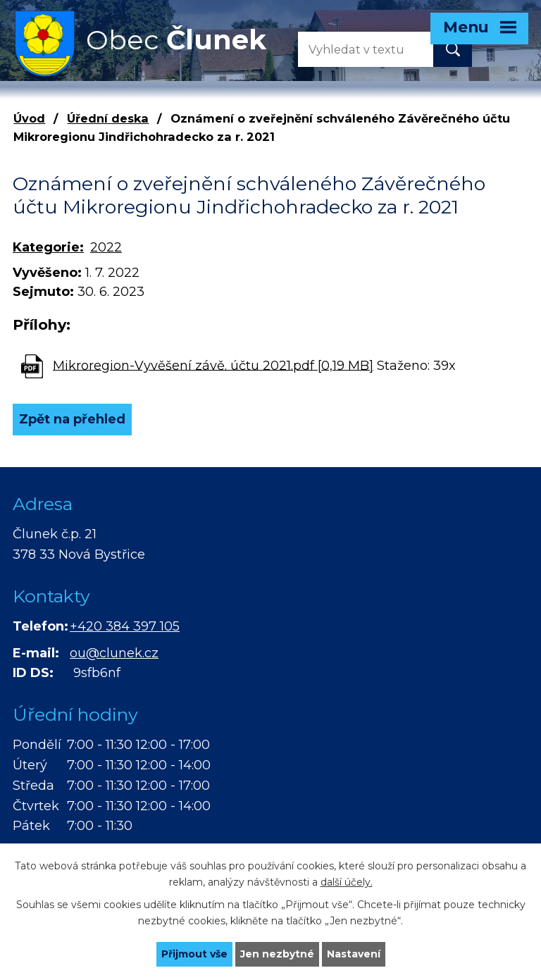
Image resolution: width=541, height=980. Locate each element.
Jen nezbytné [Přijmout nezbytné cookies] (277, 954)
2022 (106, 247)
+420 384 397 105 (125, 626)
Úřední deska (108, 118)
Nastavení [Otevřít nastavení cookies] (354, 954)
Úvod (29, 118)
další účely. (347, 882)
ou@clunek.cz (114, 653)
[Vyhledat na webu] (354, 49)
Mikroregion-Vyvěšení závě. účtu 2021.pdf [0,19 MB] (213, 365)
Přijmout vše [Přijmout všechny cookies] (194, 954)
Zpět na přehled (72, 419)
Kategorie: (48, 247)
